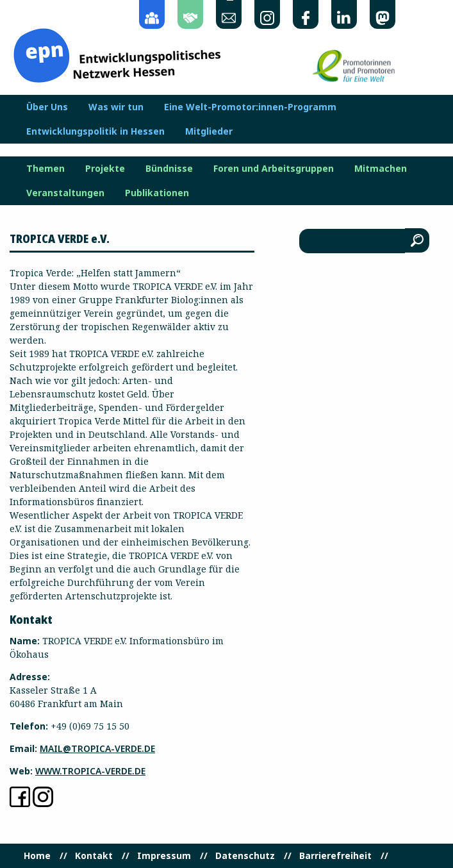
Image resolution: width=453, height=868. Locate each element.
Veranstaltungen (65, 193)
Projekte (105, 169)
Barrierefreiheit (335, 856)
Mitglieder (209, 131)
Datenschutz (245, 856)
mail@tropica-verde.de (97, 748)
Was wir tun (116, 107)
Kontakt (94, 856)
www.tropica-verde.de (90, 771)
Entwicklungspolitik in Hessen (95, 131)
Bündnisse (169, 169)
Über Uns (47, 107)
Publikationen (157, 193)
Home (37, 856)
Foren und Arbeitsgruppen (274, 169)
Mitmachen (381, 169)
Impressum (164, 856)
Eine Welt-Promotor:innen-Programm (250, 107)
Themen (45, 169)
